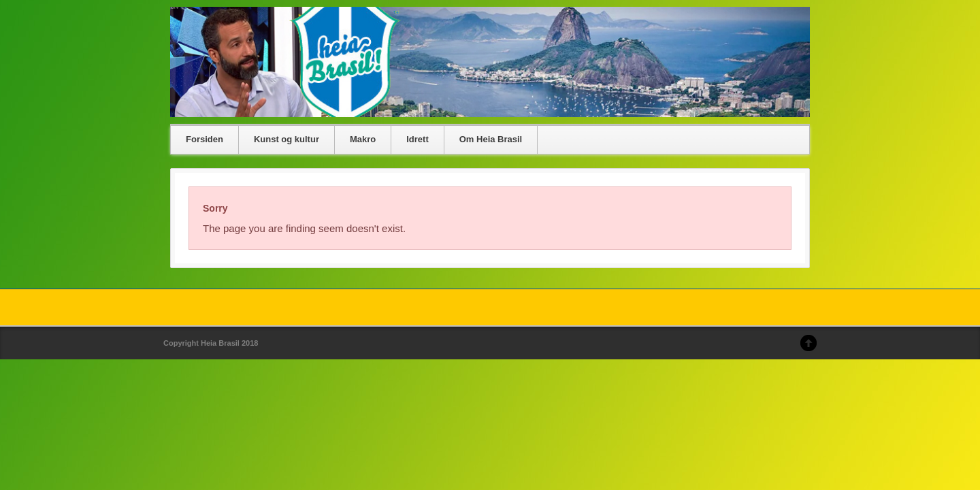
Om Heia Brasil (491, 139)
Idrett (418, 139)
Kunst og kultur (287, 139)
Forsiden (205, 139)
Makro (363, 139)
